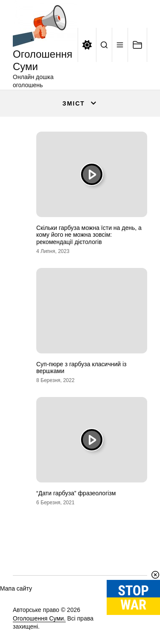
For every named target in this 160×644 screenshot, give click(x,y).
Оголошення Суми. (39, 618)
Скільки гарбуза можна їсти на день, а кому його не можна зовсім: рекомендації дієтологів (89, 235)
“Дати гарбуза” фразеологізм (76, 493)
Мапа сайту (16, 588)
